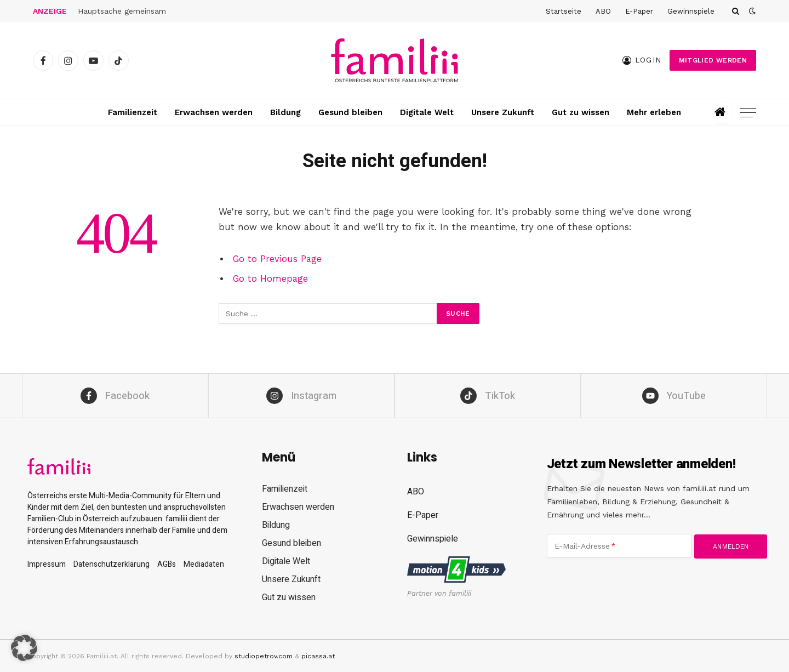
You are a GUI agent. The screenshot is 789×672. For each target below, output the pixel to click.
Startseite (564, 11)
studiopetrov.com (264, 656)
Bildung (285, 112)
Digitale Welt (427, 112)
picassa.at (318, 656)
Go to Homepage (270, 279)
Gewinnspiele (691, 11)
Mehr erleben (654, 112)
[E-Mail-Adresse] (620, 546)
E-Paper (639, 11)
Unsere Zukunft (503, 112)
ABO (603, 11)
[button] (24, 648)
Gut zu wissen (581, 112)
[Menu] (748, 113)
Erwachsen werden (214, 112)
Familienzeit (133, 112)
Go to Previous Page (277, 259)
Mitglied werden (713, 60)
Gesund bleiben (350, 112)
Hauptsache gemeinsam (123, 11)
